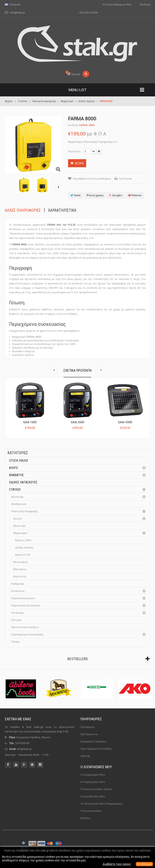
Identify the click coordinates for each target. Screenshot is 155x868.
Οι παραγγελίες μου (93, 782)
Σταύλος (15, 490)
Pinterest (135, 195)
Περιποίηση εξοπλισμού (26, 605)
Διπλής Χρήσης (24, 548)
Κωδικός (73, 125)
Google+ (116, 195)
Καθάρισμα (18, 584)
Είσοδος (86, 818)
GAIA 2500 (77, 422)
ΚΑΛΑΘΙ (73, 73)
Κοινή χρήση (95, 195)
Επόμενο (59, 187)
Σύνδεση (145, 5)
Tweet (76, 195)
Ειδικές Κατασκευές (23, 482)
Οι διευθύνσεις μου (93, 796)
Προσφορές (88, 727)
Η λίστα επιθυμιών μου (117, 5)
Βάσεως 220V (23, 540)
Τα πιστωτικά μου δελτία (96, 789)
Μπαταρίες (20, 569)
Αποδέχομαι (144, 864)
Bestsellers (78, 659)
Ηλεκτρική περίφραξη (24, 511)
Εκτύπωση (125, 179)
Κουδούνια (18, 591)
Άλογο (13, 468)
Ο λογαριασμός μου (96, 767)
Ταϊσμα (15, 642)
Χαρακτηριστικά (62, 210)
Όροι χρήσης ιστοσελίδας (96, 749)
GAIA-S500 (125, 422)
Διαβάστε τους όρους (116, 864)
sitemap (85, 756)
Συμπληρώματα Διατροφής (27, 634)
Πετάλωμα (17, 613)
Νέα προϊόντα (89, 734)
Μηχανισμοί (20, 533)
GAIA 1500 (30, 422)
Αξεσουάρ (17, 497)
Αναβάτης (16, 475)
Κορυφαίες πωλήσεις (94, 742)
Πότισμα (16, 620)
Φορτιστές (20, 576)
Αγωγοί (18, 519)
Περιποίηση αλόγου (23, 598)
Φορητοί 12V (23, 555)
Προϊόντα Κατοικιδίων (25, 627)
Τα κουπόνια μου (91, 811)
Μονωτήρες (20, 562)
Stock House (19, 461)
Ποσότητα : (75, 151)
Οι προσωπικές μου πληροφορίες (102, 804)
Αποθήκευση (19, 504)
